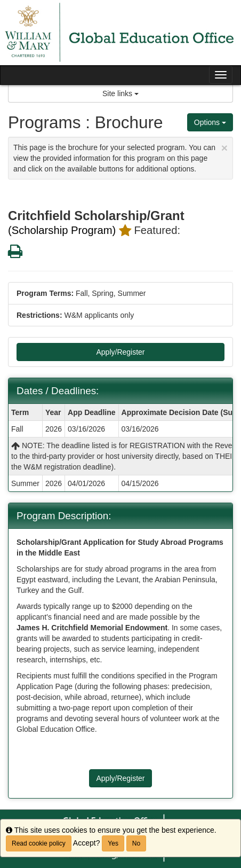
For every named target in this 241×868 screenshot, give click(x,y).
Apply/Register (120, 352)
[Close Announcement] (224, 148)
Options (210, 122)
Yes (113, 843)
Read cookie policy (39, 843)
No (136, 843)
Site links (120, 93)
